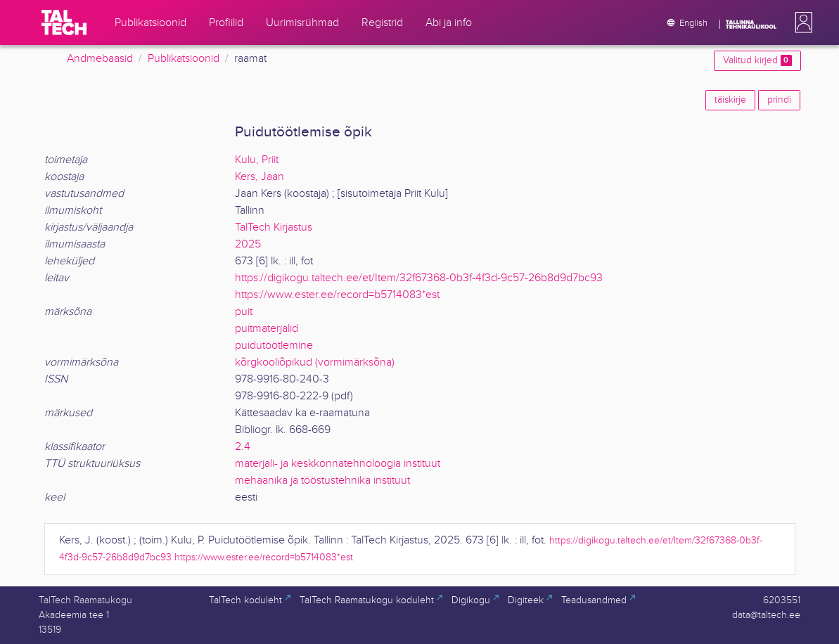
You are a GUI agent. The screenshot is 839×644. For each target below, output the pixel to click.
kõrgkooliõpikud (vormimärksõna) (315, 362)
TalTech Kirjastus (274, 227)
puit (244, 312)
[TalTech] (64, 22)
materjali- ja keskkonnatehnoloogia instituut (338, 464)
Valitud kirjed (757, 60)
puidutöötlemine (274, 346)
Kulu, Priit (257, 160)
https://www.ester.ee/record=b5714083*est (337, 295)
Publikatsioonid (184, 59)
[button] (801, 22)
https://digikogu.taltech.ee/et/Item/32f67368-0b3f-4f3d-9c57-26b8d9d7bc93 (419, 278)
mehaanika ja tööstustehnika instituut (322, 481)
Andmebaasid (100, 59)
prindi (779, 100)
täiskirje (730, 100)
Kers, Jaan (260, 177)
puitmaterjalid (267, 329)
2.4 (243, 447)
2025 (248, 244)
